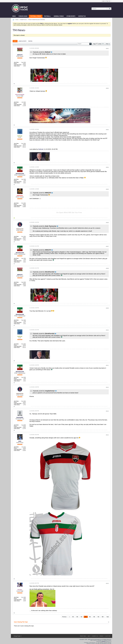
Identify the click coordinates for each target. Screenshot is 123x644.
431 (81, 617)
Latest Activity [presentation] (22, 41)
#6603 (107, 130)
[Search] (100, 9)
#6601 (107, 49)
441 (86, 617)
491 (94, 617)
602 (103, 617)
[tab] (15, 41)
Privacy (102, 636)
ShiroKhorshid (20, 174)
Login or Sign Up (107, 1)
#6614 (107, 435)
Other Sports (71, 16)
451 (90, 617)
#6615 (107, 583)
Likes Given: (17, 66)
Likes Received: (18, 65)
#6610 (107, 330)
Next (108, 617)
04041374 (20, 55)
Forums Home (23, 16)
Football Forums (23, 20)
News (14, 16)
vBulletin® (104, 641)
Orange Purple (18, 636)
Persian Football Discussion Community (37, 20)
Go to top (108, 636)
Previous (64, 617)
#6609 (107, 308)
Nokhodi (41, 149)
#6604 (107, 167)
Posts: (15, 64)
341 (73, 617)
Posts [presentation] (15, 41)
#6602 (107, 88)
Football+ (47, 16)
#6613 (107, 411)
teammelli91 (20, 417)
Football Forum (36, 16)
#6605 (107, 189)
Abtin (20, 441)
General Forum (59, 16)
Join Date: (16, 62)
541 (98, 617)
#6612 (107, 387)
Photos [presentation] (30, 41)
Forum (17, 20)
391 (77, 617)
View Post (51, 52)
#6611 (107, 365)
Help (89, 636)
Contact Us (82, 16)
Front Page (83, 636)
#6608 (107, 268)
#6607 (107, 246)
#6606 (107, 223)
